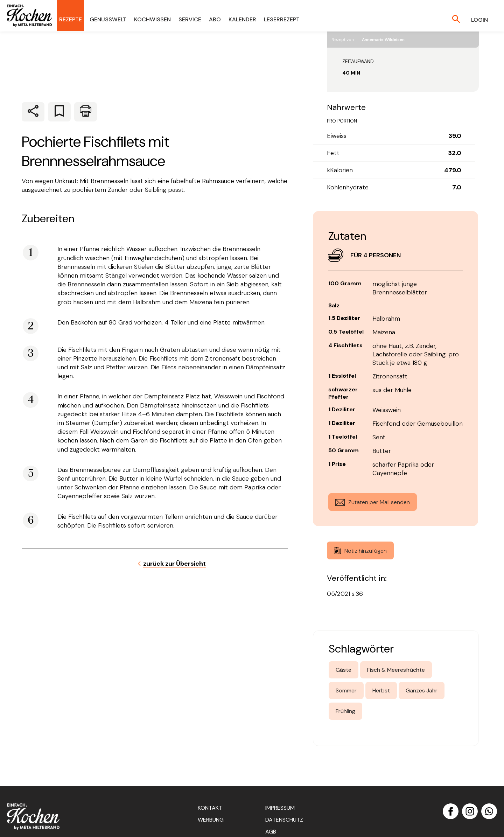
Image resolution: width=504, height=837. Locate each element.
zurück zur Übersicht (174, 564)
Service (190, 19)
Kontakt (210, 808)
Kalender (242, 19)
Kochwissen (152, 19)
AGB (271, 832)
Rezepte (71, 19)
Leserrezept (282, 19)
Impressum (280, 808)
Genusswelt (108, 19)
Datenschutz (284, 820)
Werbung (211, 820)
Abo (215, 19)
